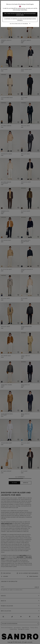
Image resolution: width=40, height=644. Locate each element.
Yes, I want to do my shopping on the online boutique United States (20, 14)
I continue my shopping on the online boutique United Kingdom (20, 20)
